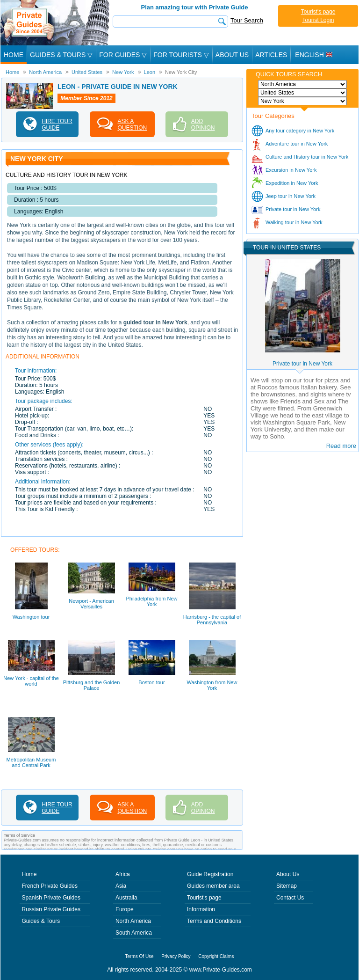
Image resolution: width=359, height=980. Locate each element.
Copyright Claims (216, 956)
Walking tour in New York (294, 222)
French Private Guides (50, 886)
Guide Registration (210, 874)
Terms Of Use (140, 956)
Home (14, 55)
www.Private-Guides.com (221, 970)
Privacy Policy (176, 956)
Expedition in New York (292, 183)
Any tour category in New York (300, 131)
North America (133, 921)
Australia (126, 898)
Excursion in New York (291, 170)
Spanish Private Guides (51, 898)
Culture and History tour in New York (307, 157)
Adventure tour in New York (297, 144)
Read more (341, 446)
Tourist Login (318, 20)
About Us (232, 55)
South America (134, 933)
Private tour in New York (293, 209)
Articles (271, 55)
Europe (125, 909)
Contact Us (290, 898)
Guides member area (213, 886)
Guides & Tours (41, 921)
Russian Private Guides (51, 909)
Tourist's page (318, 12)
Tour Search (247, 20)
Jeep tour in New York (291, 196)
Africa (123, 874)
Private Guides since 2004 (56, 23)
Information (201, 909)
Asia (121, 886)
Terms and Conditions (214, 921)
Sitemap (287, 886)
